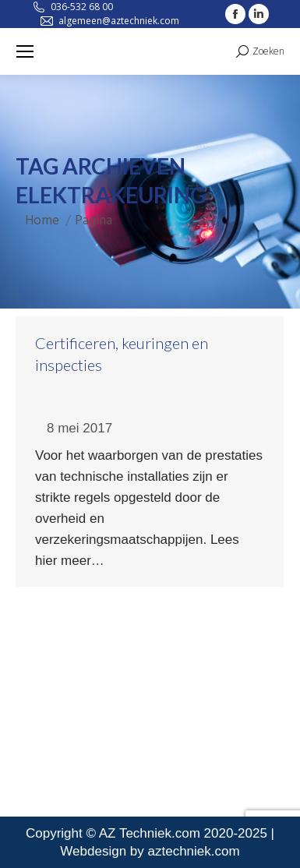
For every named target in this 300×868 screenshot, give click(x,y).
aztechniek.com (194, 851)
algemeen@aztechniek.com (119, 21)
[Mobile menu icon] (25, 51)
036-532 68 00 (82, 7)
